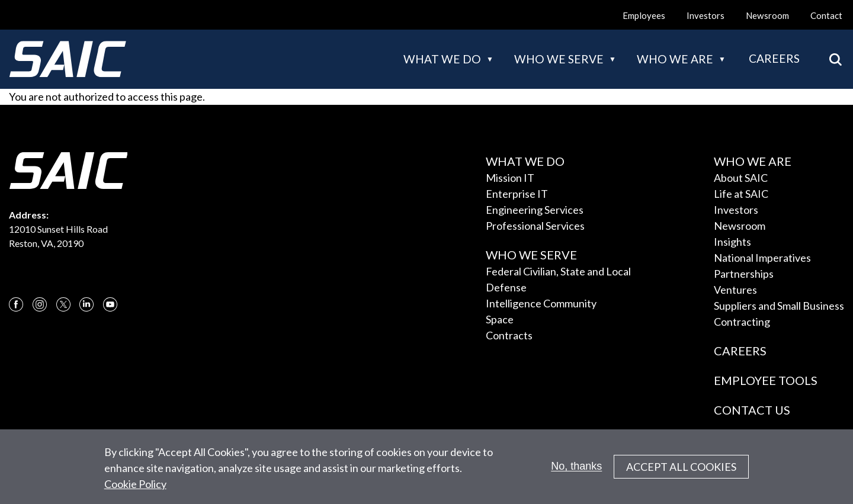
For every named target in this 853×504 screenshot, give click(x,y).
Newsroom (767, 15)
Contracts (509, 335)
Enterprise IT (517, 194)
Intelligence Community (541, 303)
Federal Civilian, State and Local (558, 271)
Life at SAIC (741, 194)
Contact (826, 15)
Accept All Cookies (681, 472)
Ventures (735, 290)
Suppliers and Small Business (779, 306)
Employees (644, 15)
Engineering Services (535, 210)
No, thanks (576, 471)
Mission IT (510, 178)
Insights (732, 242)
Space (500, 319)
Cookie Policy (135, 489)
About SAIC (741, 178)
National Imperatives (762, 258)
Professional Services (535, 226)
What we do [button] (442, 59)
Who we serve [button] (559, 59)
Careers (774, 58)
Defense (506, 287)
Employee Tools (766, 380)
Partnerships (744, 274)
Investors (706, 15)
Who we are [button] (675, 59)
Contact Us (752, 410)
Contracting (742, 322)
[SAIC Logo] (68, 59)
